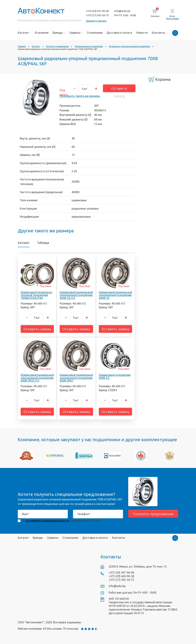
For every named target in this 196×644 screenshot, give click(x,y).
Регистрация (172, 19)
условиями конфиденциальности (47, 521)
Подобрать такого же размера (80, 96)
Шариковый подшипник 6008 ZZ (115, 376)
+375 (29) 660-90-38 (121, 576)
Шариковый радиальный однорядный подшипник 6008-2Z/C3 (76, 295)
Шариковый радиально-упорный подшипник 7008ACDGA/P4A (37, 295)
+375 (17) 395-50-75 (97, 15)
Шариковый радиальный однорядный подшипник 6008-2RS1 (76, 378)
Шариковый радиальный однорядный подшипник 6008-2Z (115, 295)
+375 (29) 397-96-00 (97, 11)
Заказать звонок (96, 21)
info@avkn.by (122, 11)
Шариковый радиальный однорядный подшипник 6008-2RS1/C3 (37, 378)
